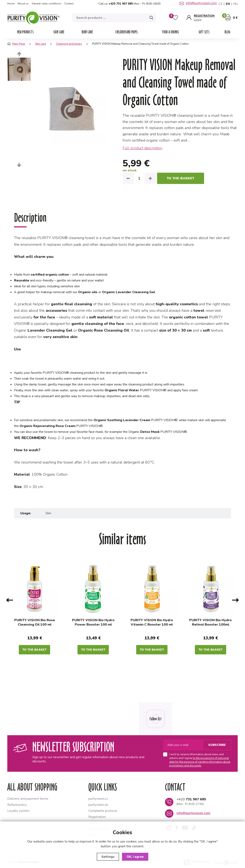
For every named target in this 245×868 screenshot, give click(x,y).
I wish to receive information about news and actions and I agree (200, 760)
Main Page (16, 44)
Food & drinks (171, 32)
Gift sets (204, 32)
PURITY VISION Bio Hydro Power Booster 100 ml (93, 622)
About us (23, 4)
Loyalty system (18, 811)
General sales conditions (46, 4)
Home (11, 4)
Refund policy (17, 805)
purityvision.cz (98, 799)
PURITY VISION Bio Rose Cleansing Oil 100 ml (35, 622)
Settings (108, 857)
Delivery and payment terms (28, 799)
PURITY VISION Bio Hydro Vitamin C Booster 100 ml (152, 622)
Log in (198, 20)
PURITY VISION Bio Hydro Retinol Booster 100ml (210, 622)
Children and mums (126, 32)
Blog (227, 32)
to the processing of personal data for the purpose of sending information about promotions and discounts (200, 762)
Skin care (59, 32)
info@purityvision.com (198, 3)
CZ (220, 4)
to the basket (180, 178)
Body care (87, 32)
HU (236, 4)
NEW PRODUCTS (25, 32)
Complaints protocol (103, 811)
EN (228, 4)
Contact (69, 4)
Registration (97, 817)
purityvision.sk (98, 805)
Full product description (142, 148)
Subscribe (217, 745)
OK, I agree (135, 857)
